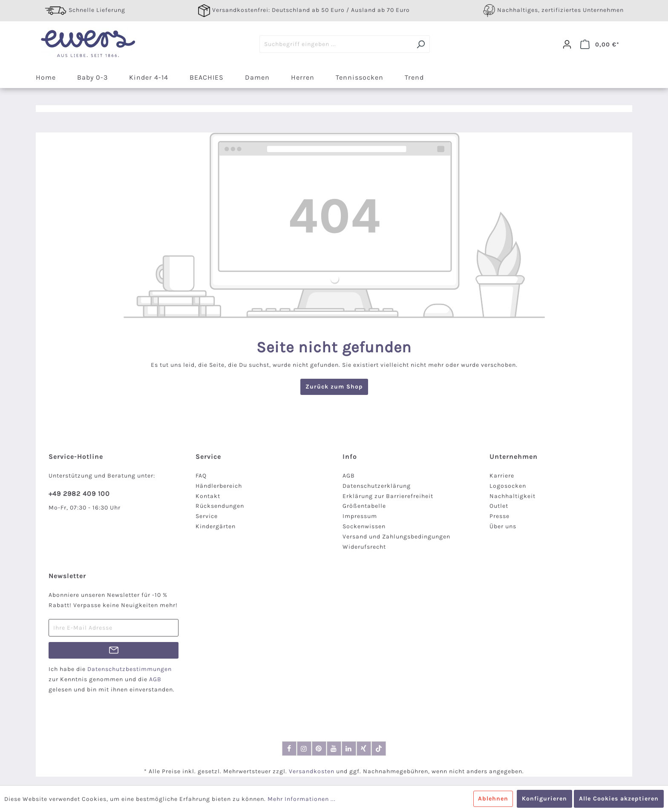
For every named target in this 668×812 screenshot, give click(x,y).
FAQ (201, 476)
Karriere (502, 476)
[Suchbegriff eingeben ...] (336, 44)
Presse (500, 516)
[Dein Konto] (567, 44)
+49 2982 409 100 (79, 494)
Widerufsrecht (364, 547)
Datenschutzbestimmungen (130, 669)
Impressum (360, 516)
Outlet (499, 506)
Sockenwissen (364, 526)
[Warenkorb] (600, 44)
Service (207, 516)
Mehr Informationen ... (302, 799)
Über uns (503, 526)
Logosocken (508, 486)
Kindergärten (216, 526)
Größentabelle (364, 506)
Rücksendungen (220, 506)
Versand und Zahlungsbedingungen (396, 537)
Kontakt (208, 496)
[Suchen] (421, 44)
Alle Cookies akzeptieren (619, 799)
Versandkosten (312, 771)
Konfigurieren (544, 799)
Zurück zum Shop (334, 387)
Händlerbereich (219, 486)
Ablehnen (493, 799)
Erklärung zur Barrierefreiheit (388, 496)
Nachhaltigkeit (513, 496)
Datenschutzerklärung (377, 486)
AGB (349, 476)
